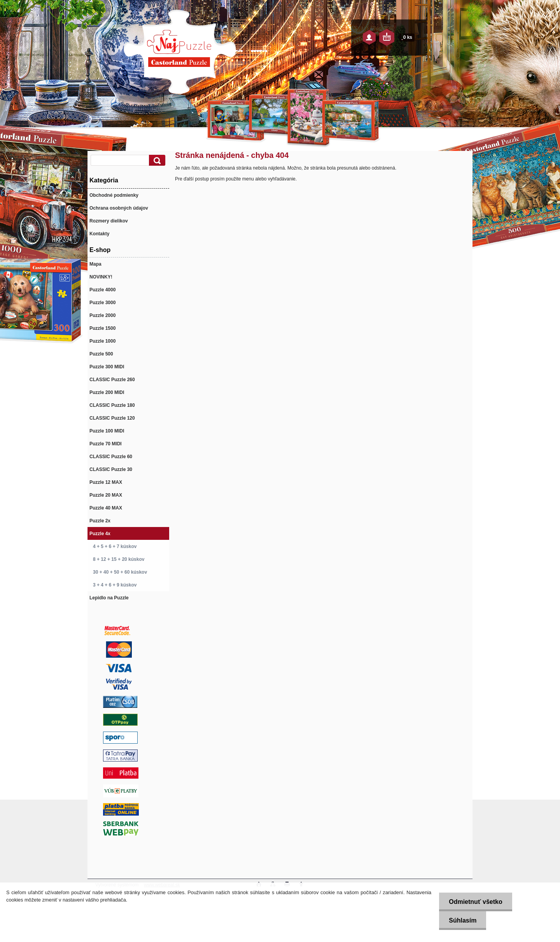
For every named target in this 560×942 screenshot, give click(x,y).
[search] (156, 160)
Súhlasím (463, 920)
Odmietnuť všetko (475, 902)
